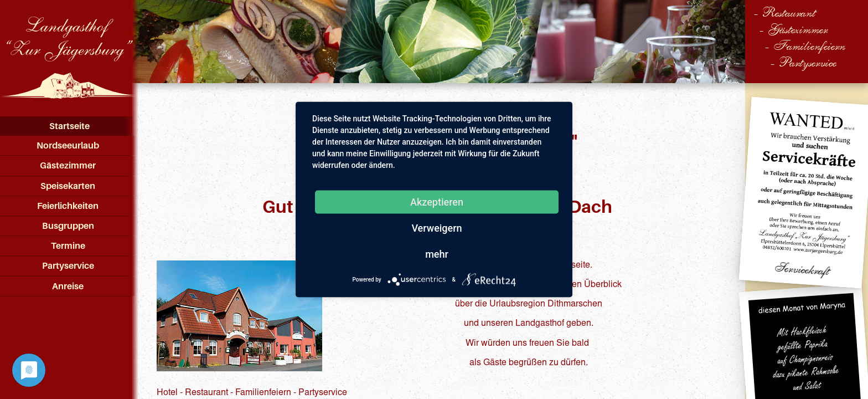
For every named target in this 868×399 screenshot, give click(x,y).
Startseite (69, 126)
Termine (68, 245)
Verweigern (436, 228)
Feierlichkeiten (68, 206)
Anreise (68, 286)
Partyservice (68, 265)
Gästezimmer (68, 165)
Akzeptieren (437, 202)
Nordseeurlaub (68, 145)
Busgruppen (68, 226)
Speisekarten (68, 186)
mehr (437, 254)
